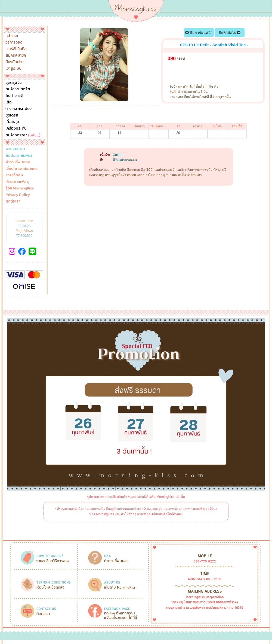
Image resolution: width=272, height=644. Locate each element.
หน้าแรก (12, 36)
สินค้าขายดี (14, 96)
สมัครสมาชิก (16, 56)
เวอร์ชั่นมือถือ (16, 49)
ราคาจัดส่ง (14, 175)
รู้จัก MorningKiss (20, 188)
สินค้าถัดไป (230, 33)
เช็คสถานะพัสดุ (17, 182)
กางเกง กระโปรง (18, 109)
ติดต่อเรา (13, 201)
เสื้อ (9, 102)
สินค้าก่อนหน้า (199, 33)
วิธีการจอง (14, 42)
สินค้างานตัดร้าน (18, 89)
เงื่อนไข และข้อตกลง (21, 169)
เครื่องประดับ (16, 128)
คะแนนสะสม (15, 149)
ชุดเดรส (12, 115)
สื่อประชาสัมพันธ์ (19, 156)
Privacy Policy (18, 195)
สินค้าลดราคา (23, 135)
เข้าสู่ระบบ (13, 69)
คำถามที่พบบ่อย (18, 162)
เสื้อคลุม (12, 122)
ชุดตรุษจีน (13, 83)
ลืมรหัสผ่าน (14, 62)
